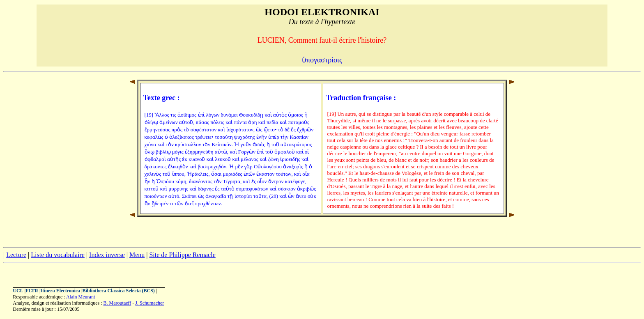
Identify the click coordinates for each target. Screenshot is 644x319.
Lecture (16, 255)
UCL (18, 291)
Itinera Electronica (60, 291)
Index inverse (107, 255)
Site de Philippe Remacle (182, 255)
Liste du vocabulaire (58, 255)
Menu (137, 255)
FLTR (32, 291)
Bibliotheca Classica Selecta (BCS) (119, 291)
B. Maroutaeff (117, 303)
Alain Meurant (80, 297)
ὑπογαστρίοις (322, 60)
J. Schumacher (149, 303)
